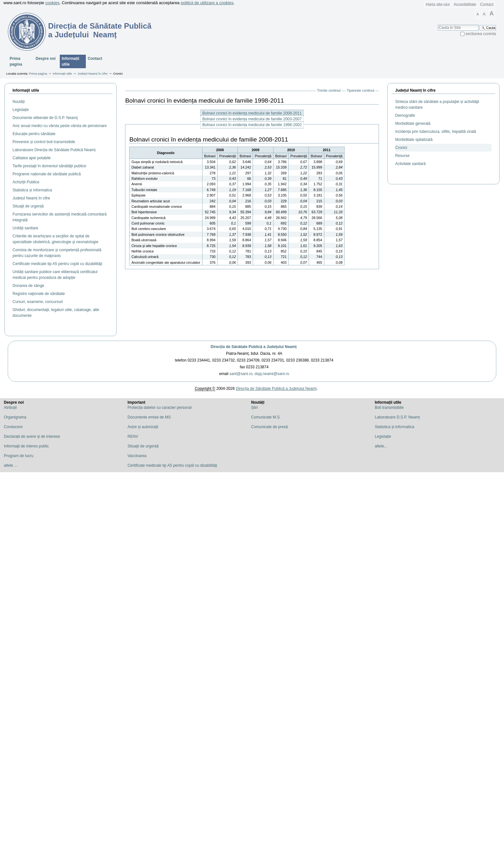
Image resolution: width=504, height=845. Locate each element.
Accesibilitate (465, 5)
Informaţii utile (26, 90)
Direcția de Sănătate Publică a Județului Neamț (253, 347)
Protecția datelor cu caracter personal (160, 408)
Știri (254, 408)
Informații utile (71, 61)
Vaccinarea (137, 456)
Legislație (383, 436)
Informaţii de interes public (26, 446)
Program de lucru (19, 456)
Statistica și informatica (395, 427)
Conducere (13, 427)
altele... (381, 446)
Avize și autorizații (143, 427)
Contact (487, 5)
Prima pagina (16, 61)
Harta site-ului (438, 5)
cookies (52, 3)
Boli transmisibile (389, 408)
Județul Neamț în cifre (92, 73)
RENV (133, 436)
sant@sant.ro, (242, 374)
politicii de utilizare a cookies (207, 3)
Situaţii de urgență (143, 446)
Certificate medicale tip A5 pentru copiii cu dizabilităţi (172, 465)
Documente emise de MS (149, 417)
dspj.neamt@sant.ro (272, 374)
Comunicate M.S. (266, 417)
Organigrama (15, 417)
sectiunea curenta (481, 34)
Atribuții (10, 408)
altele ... (11, 465)
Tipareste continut (360, 90)
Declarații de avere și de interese (32, 436)
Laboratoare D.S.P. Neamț (397, 417)
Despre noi (46, 59)
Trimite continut (329, 90)
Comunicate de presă (269, 427)
